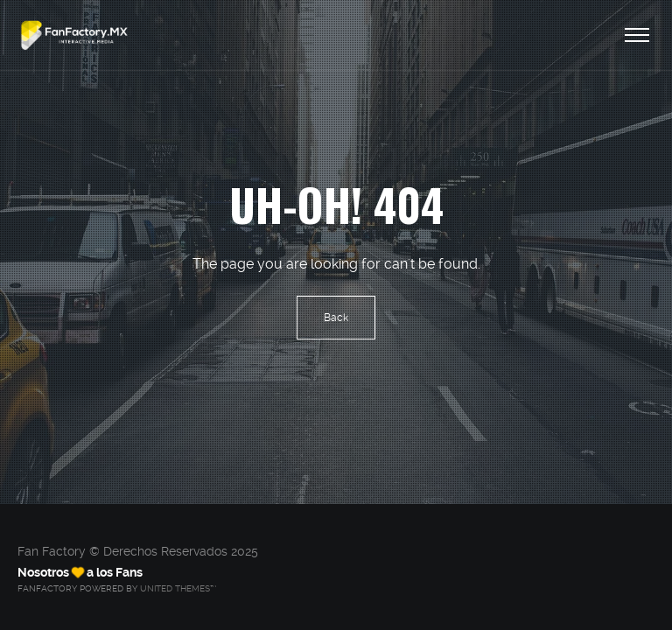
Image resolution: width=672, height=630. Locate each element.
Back (336, 318)
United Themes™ (178, 588)
